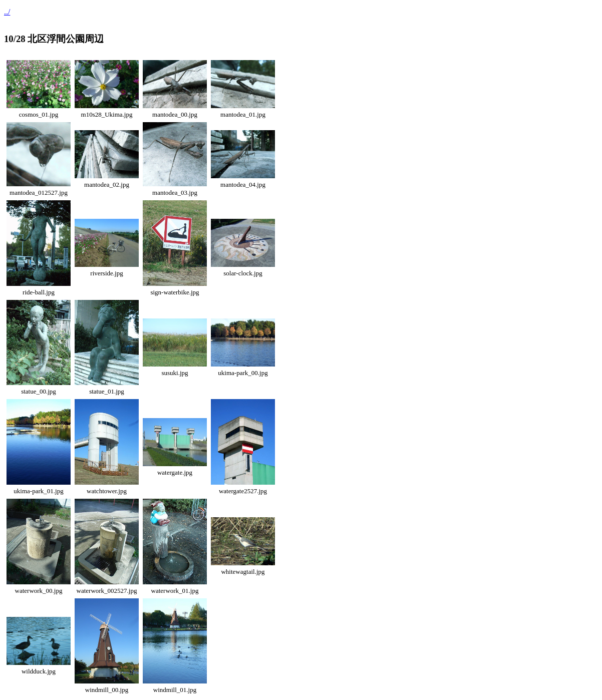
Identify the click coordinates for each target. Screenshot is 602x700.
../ (7, 12)
